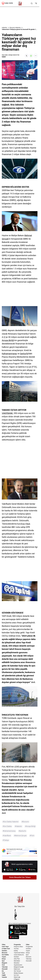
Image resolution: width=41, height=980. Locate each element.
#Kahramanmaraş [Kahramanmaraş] (9, 831)
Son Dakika (5, 955)
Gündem (4, 951)
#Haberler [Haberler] (18, 826)
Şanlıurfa (24, 354)
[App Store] (8, 869)
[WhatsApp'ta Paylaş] (31, 56)
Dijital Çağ (17, 977)
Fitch (28, 524)
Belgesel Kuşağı (19, 967)
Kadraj (16, 951)
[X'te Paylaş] (27, 56)
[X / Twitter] (20, 912)
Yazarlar (4, 977)
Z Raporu (17, 979)
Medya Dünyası (19, 973)
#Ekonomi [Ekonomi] (25, 822)
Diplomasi (17, 969)
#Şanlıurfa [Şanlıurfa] (22, 831)
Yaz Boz (16, 949)
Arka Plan (17, 959)
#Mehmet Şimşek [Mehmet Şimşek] (20, 836)
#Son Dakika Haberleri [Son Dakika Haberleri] (11, 822)
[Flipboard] (20, 917)
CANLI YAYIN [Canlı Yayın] (7, 3)
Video (4, 945)
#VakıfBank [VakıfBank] (7, 836)
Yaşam (4, 957)
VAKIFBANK (7, 413)
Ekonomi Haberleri (15, 28)
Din (3, 971)
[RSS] (20, 919)
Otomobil (5, 969)
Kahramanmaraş (9, 354)
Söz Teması (17, 971)
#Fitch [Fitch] (32, 836)
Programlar (17, 945)
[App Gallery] (32, 869)
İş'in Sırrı (16, 975)
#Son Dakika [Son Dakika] (7, 826)
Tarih (3, 973)
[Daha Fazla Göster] (36, 56)
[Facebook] (20, 910)
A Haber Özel (6, 949)
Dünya (4, 959)
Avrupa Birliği (8, 340)
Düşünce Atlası (18, 947)
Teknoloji (5, 967)
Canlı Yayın (5, 947)
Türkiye (18, 141)
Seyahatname (18, 965)
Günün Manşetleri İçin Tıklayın (20, 877)
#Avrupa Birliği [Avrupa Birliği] (30, 826)
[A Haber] (20, 3)
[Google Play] (21, 869)
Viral (3, 965)
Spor (3, 961)
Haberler (4, 28)
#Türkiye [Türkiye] (6, 840)
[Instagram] (20, 914)
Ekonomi (4, 953)
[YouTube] (20, 915)
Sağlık (4, 975)
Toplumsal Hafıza (19, 953)
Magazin (4, 963)
